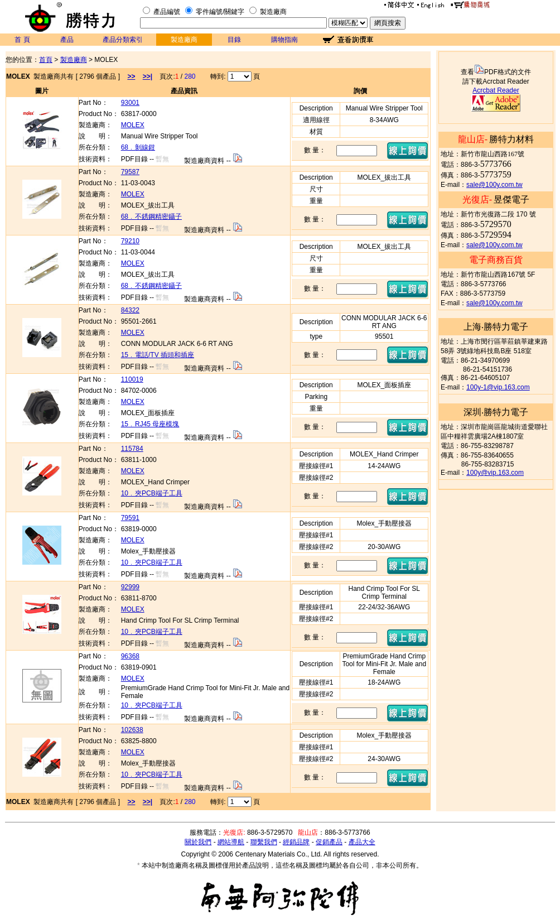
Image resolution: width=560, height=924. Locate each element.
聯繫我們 (264, 842)
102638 (132, 730)
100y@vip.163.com (495, 473)
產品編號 (167, 12)
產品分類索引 (123, 40)
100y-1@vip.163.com (498, 387)
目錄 (234, 40)
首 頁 (22, 40)
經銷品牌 (296, 842)
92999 (130, 587)
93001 (130, 103)
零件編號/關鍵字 (220, 12)
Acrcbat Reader (496, 90)
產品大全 (362, 842)
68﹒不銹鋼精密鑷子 (151, 216)
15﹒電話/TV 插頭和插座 (158, 355)
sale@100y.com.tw (494, 185)
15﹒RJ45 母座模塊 (150, 424)
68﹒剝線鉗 (138, 147)
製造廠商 (273, 12)
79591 (130, 518)
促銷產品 (329, 842)
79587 (130, 172)
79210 (130, 241)
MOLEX (133, 125)
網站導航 (231, 842)
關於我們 (198, 842)
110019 (132, 379)
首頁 (46, 60)
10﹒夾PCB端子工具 (152, 493)
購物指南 (284, 40)
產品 (67, 40)
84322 (130, 310)
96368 (130, 656)
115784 (132, 449)
